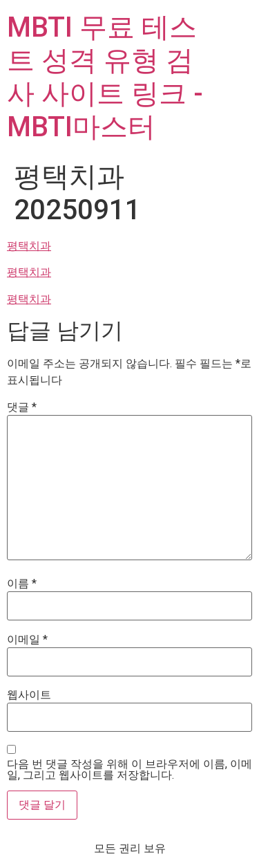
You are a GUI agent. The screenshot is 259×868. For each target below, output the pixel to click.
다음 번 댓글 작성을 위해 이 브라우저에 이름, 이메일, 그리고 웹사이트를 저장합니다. (129, 770)
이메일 (27, 640)
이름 (22, 584)
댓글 (22, 407)
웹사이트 (29, 695)
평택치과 (29, 246)
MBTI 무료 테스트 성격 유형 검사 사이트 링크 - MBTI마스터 (105, 77)
